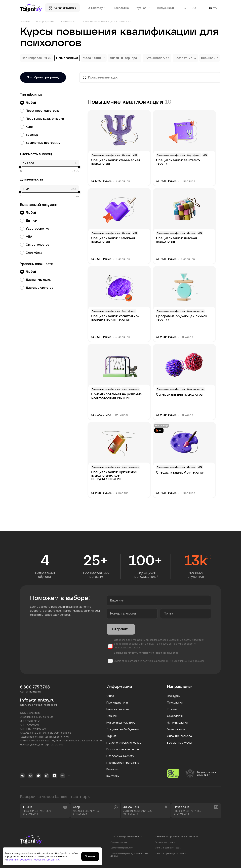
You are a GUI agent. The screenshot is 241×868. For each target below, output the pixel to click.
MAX (55, 776)
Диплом (29, 221)
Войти (213, 9)
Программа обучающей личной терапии (182, 318)
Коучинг (172, 709)
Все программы (45, 21)
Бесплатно (121, 8)
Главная (25, 21)
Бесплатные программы (40, 143)
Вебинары (209, 58)
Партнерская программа (123, 763)
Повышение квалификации (42, 119)
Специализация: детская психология (176, 240)
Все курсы (174, 696)
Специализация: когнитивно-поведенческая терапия (115, 318)
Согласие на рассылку (122, 848)
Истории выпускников (121, 723)
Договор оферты (119, 842)
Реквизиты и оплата (165, 842)
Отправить (121, 629)
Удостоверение (35, 229)
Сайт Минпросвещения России (170, 854)
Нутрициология (156, 58)
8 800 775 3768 (35, 687)
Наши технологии (118, 709)
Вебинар (29, 135)
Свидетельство (35, 245)
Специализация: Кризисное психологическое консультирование (114, 475)
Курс (26, 127)
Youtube (30, 776)
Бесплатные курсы (179, 743)
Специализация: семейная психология (113, 240)
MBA (26, 237)
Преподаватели (117, 703)
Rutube (47, 776)
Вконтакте (22, 776)
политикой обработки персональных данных (33, 860)
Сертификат (32, 253)
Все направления (35, 58)
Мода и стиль (93, 58)
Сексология (175, 716)
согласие (134, 661)
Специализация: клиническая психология (115, 162)
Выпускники (166, 8)
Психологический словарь (124, 743)
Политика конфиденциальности (126, 836)
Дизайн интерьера (124, 58)
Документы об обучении (123, 729)
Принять (90, 856)
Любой (28, 103)
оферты (187, 640)
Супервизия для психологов (179, 395)
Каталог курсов (65, 8)
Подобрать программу (43, 77)
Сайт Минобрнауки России (168, 848)
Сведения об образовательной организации (177, 836)
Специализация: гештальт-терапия (178, 162)
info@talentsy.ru (37, 700)
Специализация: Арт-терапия (180, 473)
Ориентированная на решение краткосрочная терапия (116, 396)
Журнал (111, 736)
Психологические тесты (123, 749)
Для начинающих (35, 280)
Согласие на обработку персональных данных (129, 855)
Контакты (113, 776)
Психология (68, 21)
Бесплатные (184, 58)
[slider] (20, 167)
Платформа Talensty (120, 756)
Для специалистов (37, 288)
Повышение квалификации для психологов (107, 21)
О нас (110, 696)
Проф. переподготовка (40, 111)
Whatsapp (38, 776)
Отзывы (112, 716)
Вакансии (112, 769)
